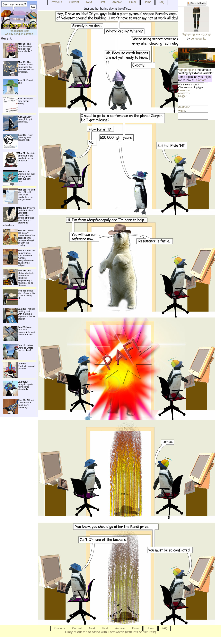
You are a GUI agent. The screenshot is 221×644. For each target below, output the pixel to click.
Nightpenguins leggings (197, 34)
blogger (182, 96)
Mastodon (184, 107)
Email (133, 2)
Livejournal (184, 90)
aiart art (201, 80)
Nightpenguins (187, 70)
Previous (56, 2)
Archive (117, 2)
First (102, 2)
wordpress (184, 93)
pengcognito (198, 39)
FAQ (162, 2)
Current (74, 2)
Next (89, 2)
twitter (181, 111)
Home (147, 2)
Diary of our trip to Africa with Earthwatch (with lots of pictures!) (111, 632)
